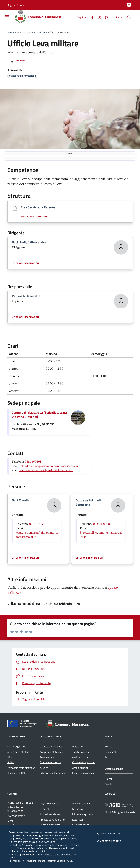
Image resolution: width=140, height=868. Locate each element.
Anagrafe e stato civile (52, 752)
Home (11, 33)
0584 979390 (101, 524)
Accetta (108, 841)
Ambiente (77, 746)
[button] (16, 5)
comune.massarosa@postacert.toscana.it (46, 470)
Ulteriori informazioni (34, 217)
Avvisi (108, 757)
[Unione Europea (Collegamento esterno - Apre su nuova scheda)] (23, 724)
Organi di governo (17, 746)
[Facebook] (91, 17)
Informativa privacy (83, 814)
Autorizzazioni (47, 757)
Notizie (108, 746)
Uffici (42, 33)
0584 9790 (17, 811)
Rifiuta (108, 834)
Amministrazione (26, 33)
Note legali (78, 820)
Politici (11, 762)
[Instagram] (105, 17)
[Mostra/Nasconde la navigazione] (7, 17)
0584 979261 (19, 816)
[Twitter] (98, 17)
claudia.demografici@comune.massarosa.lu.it (51, 466)
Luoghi (108, 779)
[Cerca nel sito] (129, 17)
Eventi (108, 784)
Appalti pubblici (80, 768)
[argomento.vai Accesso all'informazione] (22, 76)
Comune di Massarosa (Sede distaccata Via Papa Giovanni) (39, 415)
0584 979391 (33, 462)
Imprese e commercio (84, 773)
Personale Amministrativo (21, 768)
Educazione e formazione (53, 773)
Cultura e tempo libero (84, 762)
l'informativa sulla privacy (59, 861)
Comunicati (111, 752)
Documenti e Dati (16, 773)
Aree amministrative (18, 752)
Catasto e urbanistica (51, 746)
